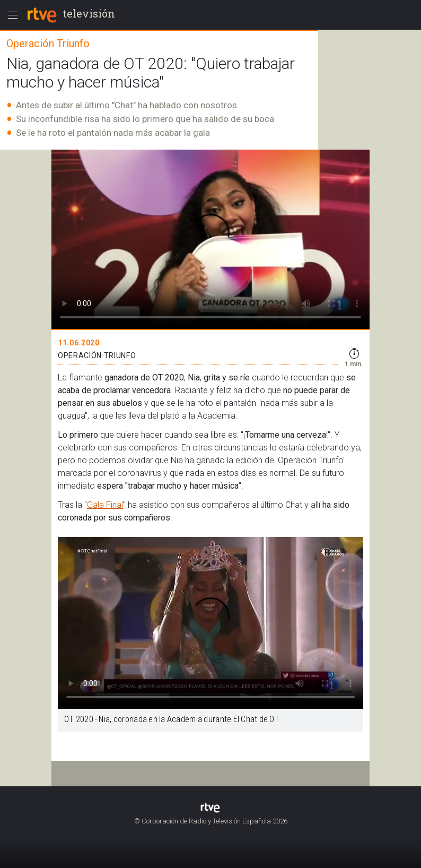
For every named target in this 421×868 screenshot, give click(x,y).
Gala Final (105, 505)
